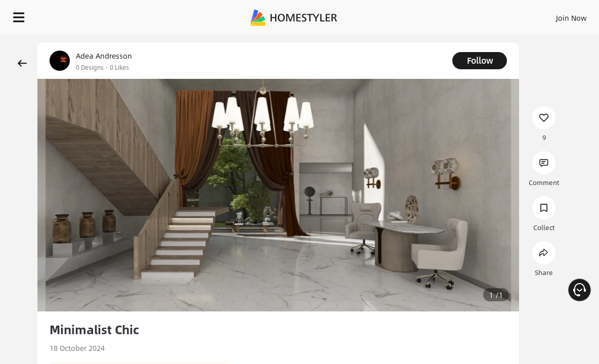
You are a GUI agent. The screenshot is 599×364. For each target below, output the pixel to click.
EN (559, 15)
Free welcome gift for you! (470, 40)
